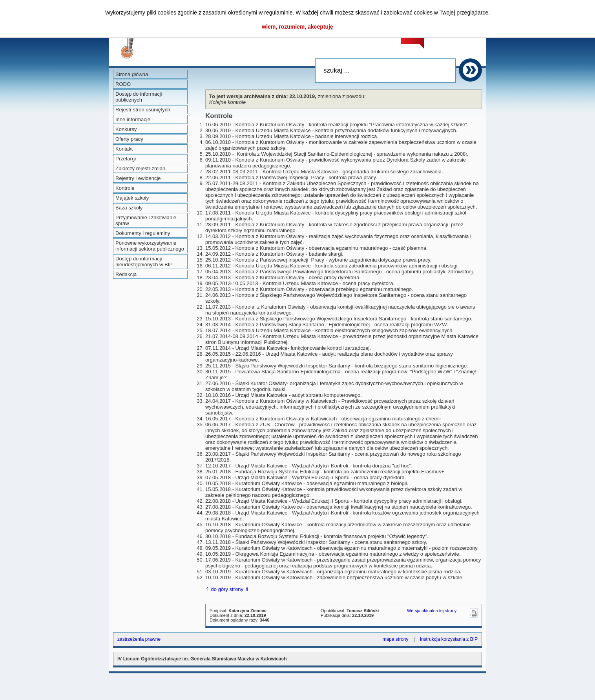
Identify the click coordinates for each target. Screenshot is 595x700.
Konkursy (126, 129)
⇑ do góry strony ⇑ (227, 589)
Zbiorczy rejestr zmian (140, 168)
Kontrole (125, 188)
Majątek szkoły (132, 198)
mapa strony (395, 639)
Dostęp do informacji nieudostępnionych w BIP (144, 262)
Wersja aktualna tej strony (432, 611)
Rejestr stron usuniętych (143, 110)
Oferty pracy (129, 139)
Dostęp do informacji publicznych (139, 97)
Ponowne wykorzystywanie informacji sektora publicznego (150, 246)
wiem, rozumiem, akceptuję (297, 27)
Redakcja (126, 274)
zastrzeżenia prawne (139, 639)
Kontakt (124, 149)
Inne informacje (133, 119)
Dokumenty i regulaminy (143, 233)
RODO (123, 84)
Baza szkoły (129, 208)
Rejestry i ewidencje (138, 178)
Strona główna (132, 74)
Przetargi (126, 159)
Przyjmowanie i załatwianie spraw (146, 220)
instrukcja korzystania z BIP (449, 639)
